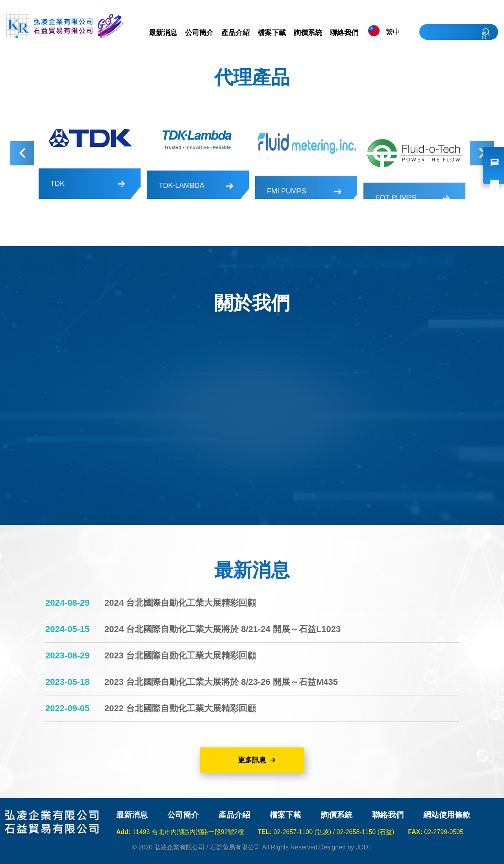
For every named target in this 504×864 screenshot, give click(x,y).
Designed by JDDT (345, 847)
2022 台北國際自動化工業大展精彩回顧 (180, 708)
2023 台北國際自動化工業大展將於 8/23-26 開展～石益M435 (221, 682)
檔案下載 (285, 815)
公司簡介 (183, 815)
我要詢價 (493, 166)
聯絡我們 (388, 815)
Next (482, 153)
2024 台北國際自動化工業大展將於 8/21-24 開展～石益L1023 (222, 629)
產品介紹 (234, 815)
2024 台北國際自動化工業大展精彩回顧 (180, 603)
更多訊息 (252, 760)
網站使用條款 (447, 815)
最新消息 (132, 815)
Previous (22, 153)
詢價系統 (337, 815)
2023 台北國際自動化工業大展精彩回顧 (180, 655)
